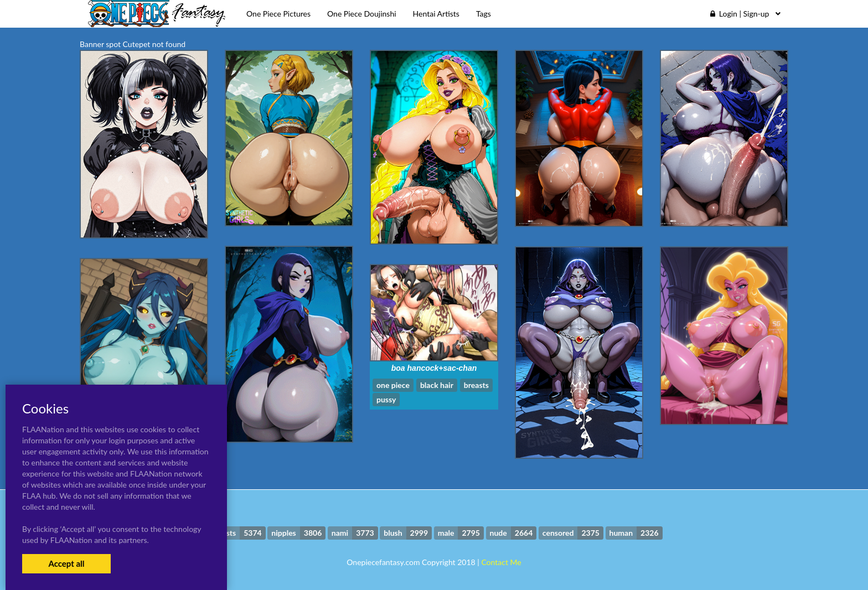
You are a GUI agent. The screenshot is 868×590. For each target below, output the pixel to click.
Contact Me (501, 562)
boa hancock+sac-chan (434, 368)
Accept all (66, 563)
